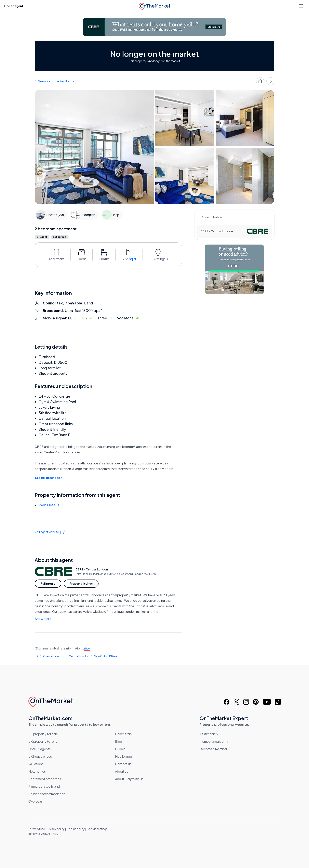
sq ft (133, 259)
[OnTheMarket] (154, 6)
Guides (120, 749)
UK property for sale (43, 734)
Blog (119, 741)
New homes (37, 771)
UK (36, 656)
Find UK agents (40, 749)
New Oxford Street (106, 656)
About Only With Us (129, 779)
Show (87, 649)
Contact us (123, 764)
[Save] (270, 81)
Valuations (36, 764)
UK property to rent (43, 741)
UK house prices (40, 756)
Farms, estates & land (44, 786)
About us (122, 771)
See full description (49, 478)
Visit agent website (50, 532)
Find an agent (14, 6)
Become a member (213, 749)
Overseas (35, 801)
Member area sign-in (214, 741)
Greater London (54, 656)
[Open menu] (302, 6)
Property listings (81, 583)
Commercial (124, 734)
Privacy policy (56, 829)
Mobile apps (124, 756)
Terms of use (37, 829)
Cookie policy (76, 829)
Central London (79, 656)
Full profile (48, 583)
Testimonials (209, 734)
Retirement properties (45, 779)
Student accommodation (47, 794)
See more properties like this (56, 81)
